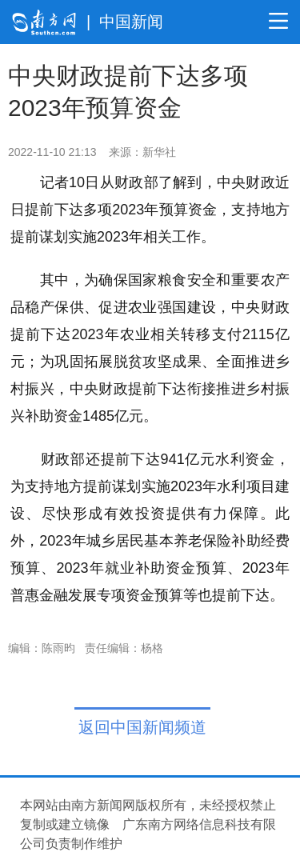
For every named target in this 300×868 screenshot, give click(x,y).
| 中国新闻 (125, 22)
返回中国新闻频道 (142, 727)
